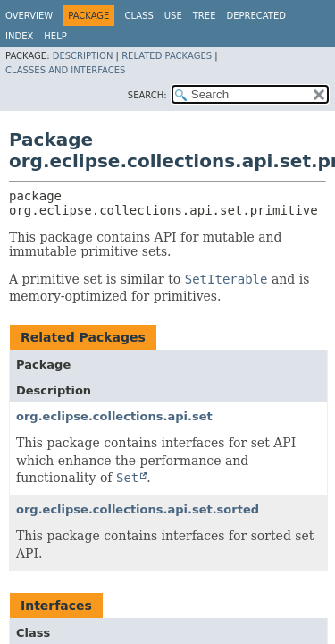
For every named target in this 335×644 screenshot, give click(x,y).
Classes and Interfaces (65, 70)
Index (19, 36)
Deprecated (256, 16)
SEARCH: (147, 95)
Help (55, 36)
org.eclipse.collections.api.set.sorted (138, 509)
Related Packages (167, 56)
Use (173, 16)
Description (83, 56)
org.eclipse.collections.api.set (114, 416)
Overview (29, 16)
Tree (205, 16)
